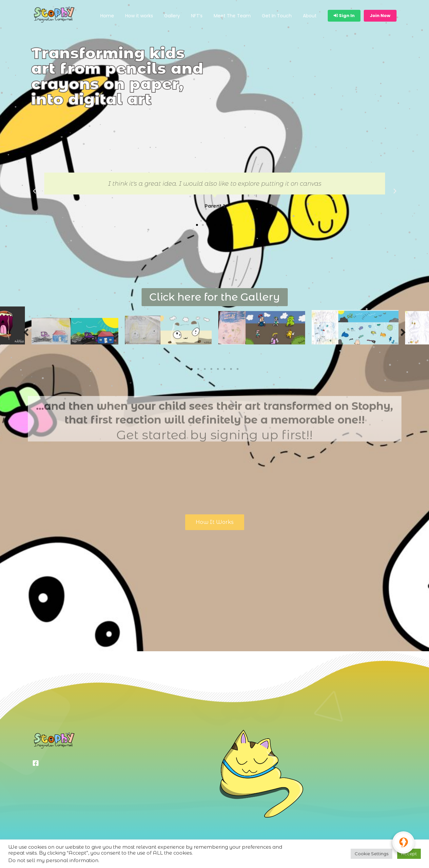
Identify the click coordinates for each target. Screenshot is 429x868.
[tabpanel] (75, 331)
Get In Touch (277, 16)
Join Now (380, 16)
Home (107, 16)
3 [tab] (205, 369)
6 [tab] (224, 369)
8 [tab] (238, 369)
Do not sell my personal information (53, 860)
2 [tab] (198, 369)
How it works (139, 16)
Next (403, 332)
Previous (26, 332)
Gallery (172, 16)
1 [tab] (192, 369)
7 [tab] (231, 369)
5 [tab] (218, 369)
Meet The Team (232, 16)
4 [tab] (211, 369)
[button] (197, 225)
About (310, 16)
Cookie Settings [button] (371, 854)
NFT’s (197, 16)
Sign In (344, 16)
